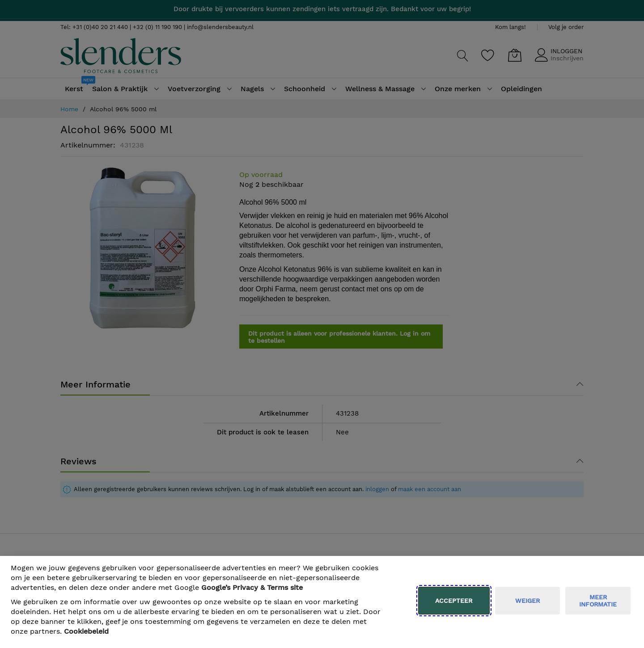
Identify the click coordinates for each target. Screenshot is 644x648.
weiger (527, 601)
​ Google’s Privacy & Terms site (252, 587)
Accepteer (454, 601)
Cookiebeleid (86, 631)
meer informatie (598, 601)
